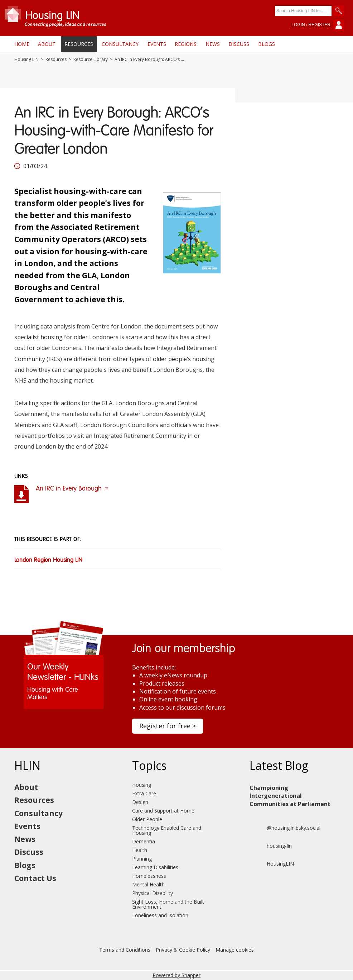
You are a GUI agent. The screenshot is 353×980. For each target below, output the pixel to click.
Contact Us (35, 878)
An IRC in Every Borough (72, 489)
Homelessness (149, 876)
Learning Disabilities (155, 867)
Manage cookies (235, 950)
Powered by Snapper (176, 975)
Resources (79, 44)
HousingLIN (272, 864)
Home (22, 44)
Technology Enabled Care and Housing (167, 830)
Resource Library (91, 60)
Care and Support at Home (163, 811)
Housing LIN (26, 60)
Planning (142, 859)
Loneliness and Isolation (160, 915)
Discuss (239, 44)
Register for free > (168, 726)
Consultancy (120, 44)
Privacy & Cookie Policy (183, 950)
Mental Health (148, 884)
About (47, 44)
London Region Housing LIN (48, 560)
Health (140, 850)
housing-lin (271, 846)
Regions (186, 44)
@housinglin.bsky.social (285, 828)
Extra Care (144, 793)
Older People (147, 819)
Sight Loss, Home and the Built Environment (168, 904)
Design (140, 802)
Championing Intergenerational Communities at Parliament (290, 796)
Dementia (144, 841)
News (213, 44)
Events (157, 44)
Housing (142, 785)
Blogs (267, 44)
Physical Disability (153, 893)
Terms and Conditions (125, 950)
